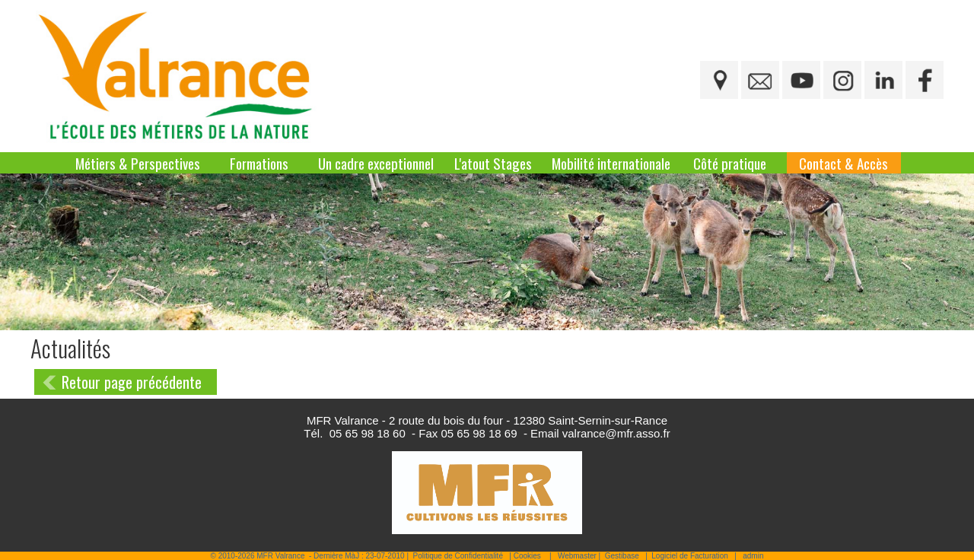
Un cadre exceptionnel (376, 163)
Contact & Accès (843, 163)
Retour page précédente (132, 382)
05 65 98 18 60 (368, 433)
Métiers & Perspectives (138, 163)
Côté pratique (730, 163)
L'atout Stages (493, 163)
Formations (259, 163)
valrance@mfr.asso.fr (616, 433)
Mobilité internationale (611, 163)
